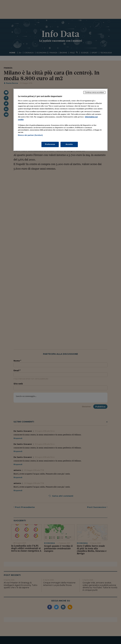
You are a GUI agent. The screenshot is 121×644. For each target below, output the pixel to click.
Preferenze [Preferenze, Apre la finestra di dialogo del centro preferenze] (50, 144)
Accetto (69, 144)
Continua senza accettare (94, 92)
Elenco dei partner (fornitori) (30, 135)
